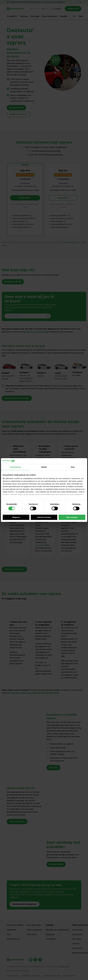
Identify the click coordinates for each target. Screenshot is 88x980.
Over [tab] (73, 467)
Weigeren (16, 517)
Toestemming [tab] (15, 467)
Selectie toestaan (44, 517)
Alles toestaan (72, 517)
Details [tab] (44, 467)
